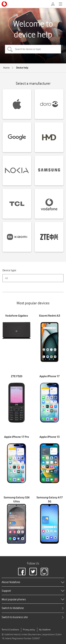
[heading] (33, 582)
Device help (22, 68)
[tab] (33, 608)
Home (6, 68)
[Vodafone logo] (4, 4)
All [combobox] (7, 278)
